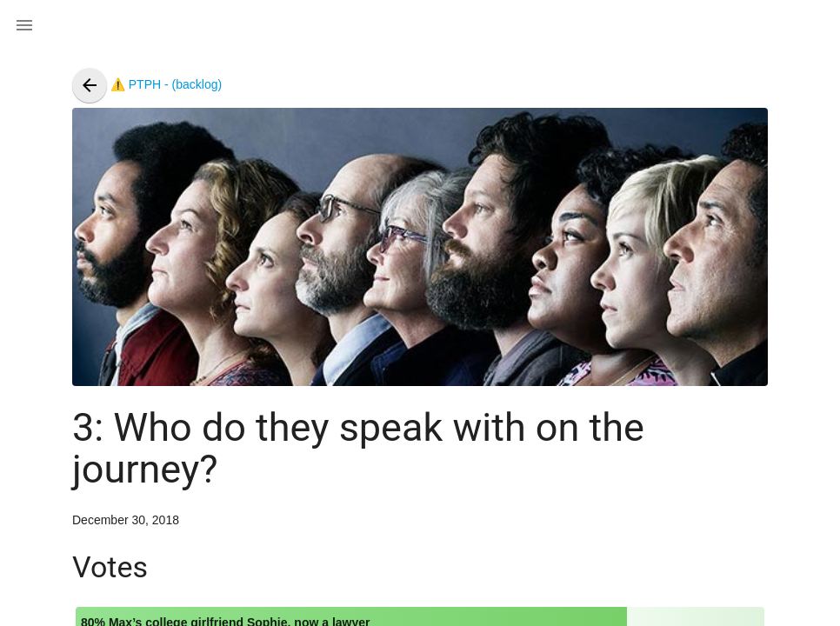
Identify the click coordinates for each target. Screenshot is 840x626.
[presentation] (90, 85)
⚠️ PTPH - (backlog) (147, 84)
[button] (24, 24)
